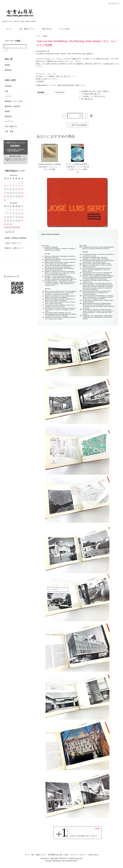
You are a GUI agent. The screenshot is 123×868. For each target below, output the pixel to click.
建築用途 (8, 116)
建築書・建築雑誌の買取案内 (16, 238)
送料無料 (8, 86)
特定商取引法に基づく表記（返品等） (96, 91)
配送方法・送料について (14, 248)
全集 (6, 91)
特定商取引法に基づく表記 (58, 855)
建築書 (45, 36)
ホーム (7, 29)
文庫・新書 (9, 131)
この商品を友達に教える (91, 94)
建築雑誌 (8, 70)
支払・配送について (25, 29)
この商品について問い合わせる (93, 96)
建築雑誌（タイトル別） (14, 101)
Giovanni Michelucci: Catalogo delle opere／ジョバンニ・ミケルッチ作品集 (49, 167)
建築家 (7, 111)
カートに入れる (77, 125)
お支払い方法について (13, 243)
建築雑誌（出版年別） (13, 106)
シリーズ (8, 96)
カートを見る (63, 29)
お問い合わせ (45, 29)
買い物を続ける (87, 99)
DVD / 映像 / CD (11, 126)
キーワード (9, 121)
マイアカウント (113, 4)
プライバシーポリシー (78, 855)
